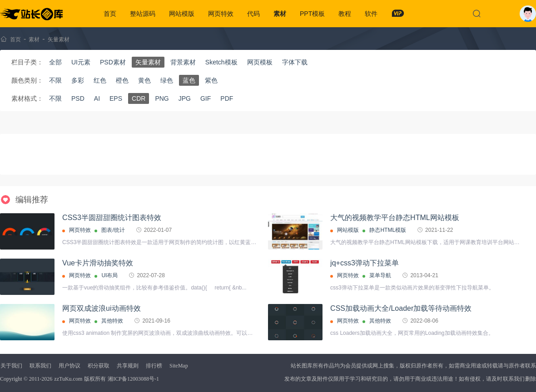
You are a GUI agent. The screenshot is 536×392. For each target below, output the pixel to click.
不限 (55, 80)
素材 (280, 14)
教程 (345, 14)
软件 (371, 14)
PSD (78, 98)
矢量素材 (59, 39)
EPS (116, 98)
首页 (110, 14)
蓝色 (189, 80)
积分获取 (99, 366)
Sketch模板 (221, 62)
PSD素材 (113, 62)
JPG (185, 98)
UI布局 (109, 275)
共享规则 (128, 366)
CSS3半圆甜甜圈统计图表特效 (112, 218)
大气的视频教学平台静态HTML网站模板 (395, 218)
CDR (139, 98)
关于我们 (11, 366)
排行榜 (154, 366)
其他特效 (112, 321)
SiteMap (179, 366)
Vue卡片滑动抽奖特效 (98, 263)
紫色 (211, 80)
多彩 (78, 80)
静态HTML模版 (388, 230)
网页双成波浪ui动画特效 (101, 308)
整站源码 (143, 14)
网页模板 (260, 62)
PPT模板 (312, 14)
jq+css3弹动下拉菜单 (365, 263)
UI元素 (81, 62)
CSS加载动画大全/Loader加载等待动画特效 (401, 308)
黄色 (144, 80)
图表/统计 (113, 230)
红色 (100, 80)
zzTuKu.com (68, 379)
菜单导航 (380, 275)
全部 (55, 62)
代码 (253, 14)
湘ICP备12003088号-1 (133, 379)
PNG (162, 98)
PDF (227, 98)
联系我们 (40, 366)
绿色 (167, 80)
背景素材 (183, 62)
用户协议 (69, 366)
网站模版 (182, 14)
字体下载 (295, 62)
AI (97, 98)
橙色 (122, 80)
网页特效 (221, 14)
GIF (206, 98)
